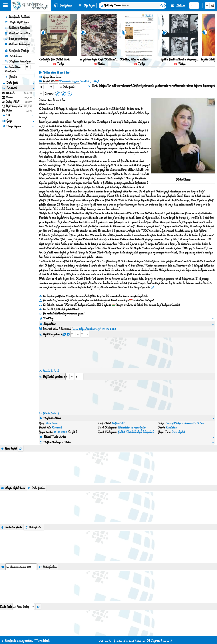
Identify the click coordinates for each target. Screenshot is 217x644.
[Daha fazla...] (51, 367)
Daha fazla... (36, 470)
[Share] (44, 87)
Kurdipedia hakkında (17, 17)
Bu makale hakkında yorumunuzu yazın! (62, 313)
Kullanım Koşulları (17, 28)
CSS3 (104, 632)
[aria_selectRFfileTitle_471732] (85, 330)
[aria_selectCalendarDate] (30, 67)
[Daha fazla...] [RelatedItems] (51, 409)
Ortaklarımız (14, 56)
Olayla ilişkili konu (17, 22)
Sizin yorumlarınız (16, 38)
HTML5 (117, 632)
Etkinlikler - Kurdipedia (13, 69)
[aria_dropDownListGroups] (21, 549)
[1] (152, 287)
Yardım (11, 77)
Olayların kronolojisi (18, 61)
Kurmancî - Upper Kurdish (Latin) (79, 81)
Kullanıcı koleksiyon (17, 44)
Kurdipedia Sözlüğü (17, 50)
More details (42, 641)
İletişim (181, 5)
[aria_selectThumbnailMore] (24, 589)
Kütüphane (66, 5)
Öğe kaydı (89, 5)
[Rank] (54, 87)
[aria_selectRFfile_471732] (75, 330)
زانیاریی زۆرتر (106, 641)
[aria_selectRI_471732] (70, 372)
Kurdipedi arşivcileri (17, 33)
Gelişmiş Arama (112, 5)
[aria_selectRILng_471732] (79, 372)
